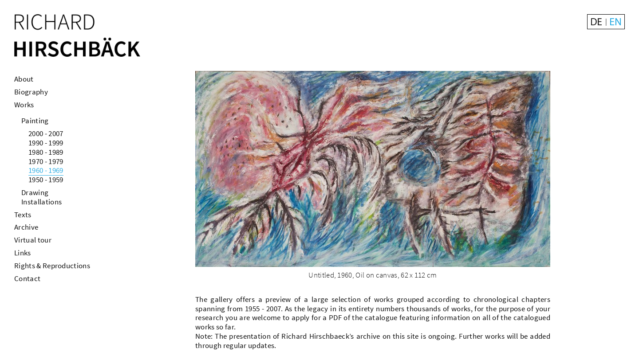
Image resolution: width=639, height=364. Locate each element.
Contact (27, 278)
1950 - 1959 (46, 180)
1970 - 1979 (46, 161)
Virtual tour (33, 240)
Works (24, 105)
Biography (31, 92)
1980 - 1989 (46, 152)
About (24, 79)
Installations (41, 202)
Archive (26, 227)
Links (23, 253)
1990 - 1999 (46, 143)
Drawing (35, 192)
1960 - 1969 (46, 170)
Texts (23, 215)
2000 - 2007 (46, 133)
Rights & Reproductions (52, 266)
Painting (35, 121)
